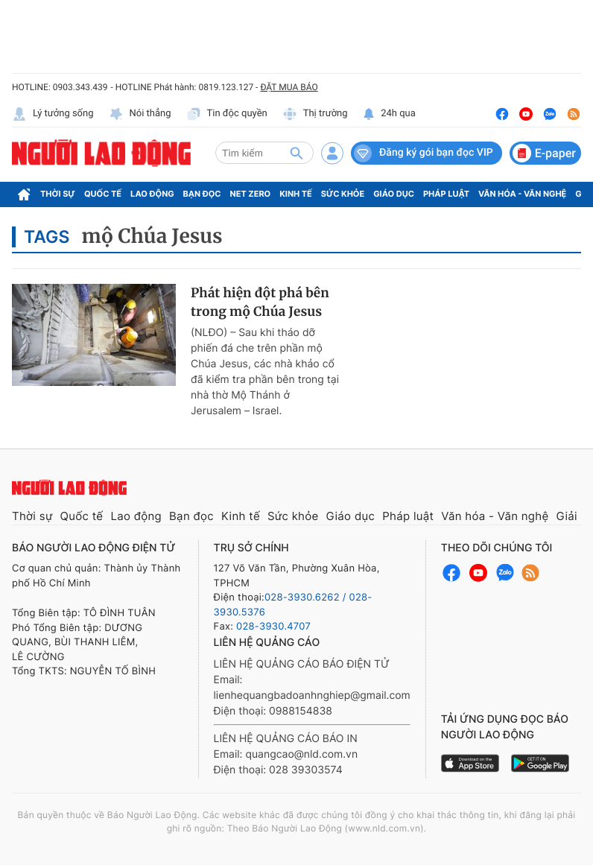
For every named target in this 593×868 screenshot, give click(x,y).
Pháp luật (446, 194)
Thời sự (58, 194)
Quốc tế (103, 194)
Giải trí (574, 516)
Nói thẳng (140, 114)
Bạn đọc (202, 194)
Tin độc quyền (227, 114)
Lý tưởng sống (53, 114)
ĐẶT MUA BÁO (289, 87)
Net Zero (251, 194)
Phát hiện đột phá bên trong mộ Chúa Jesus (260, 302)
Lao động (152, 194)
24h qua (389, 114)
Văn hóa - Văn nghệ (522, 194)
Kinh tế (296, 194)
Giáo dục (394, 194)
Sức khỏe (343, 194)
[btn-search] (296, 153)
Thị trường (315, 114)
